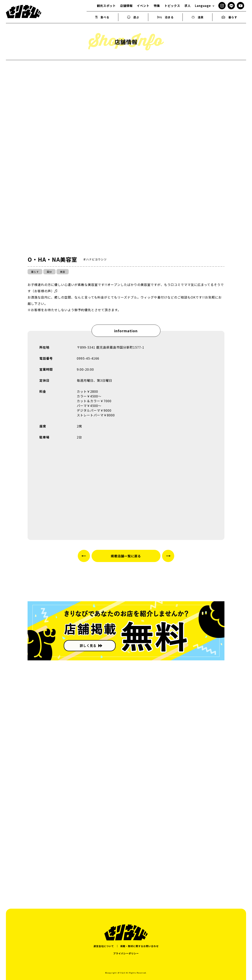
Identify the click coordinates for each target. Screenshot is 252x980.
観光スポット (106, 6)
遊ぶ (133, 17)
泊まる (165, 17)
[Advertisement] (126, 852)
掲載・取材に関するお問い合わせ (139, 946)
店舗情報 (126, 6)
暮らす (229, 17)
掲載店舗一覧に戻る (126, 556)
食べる (102, 17)
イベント (143, 6)
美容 (63, 272)
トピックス (172, 6)
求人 (188, 6)
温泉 (198, 17)
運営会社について (104, 946)
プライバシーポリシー (126, 953)
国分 (49, 272)
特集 (157, 6)
